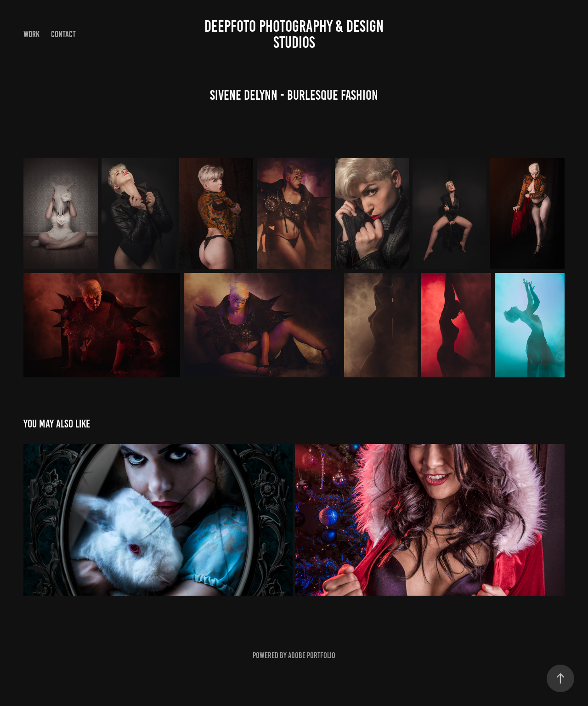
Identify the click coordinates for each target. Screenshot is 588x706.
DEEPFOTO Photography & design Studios (296, 34)
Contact (63, 34)
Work (31, 34)
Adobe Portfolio (312, 655)
